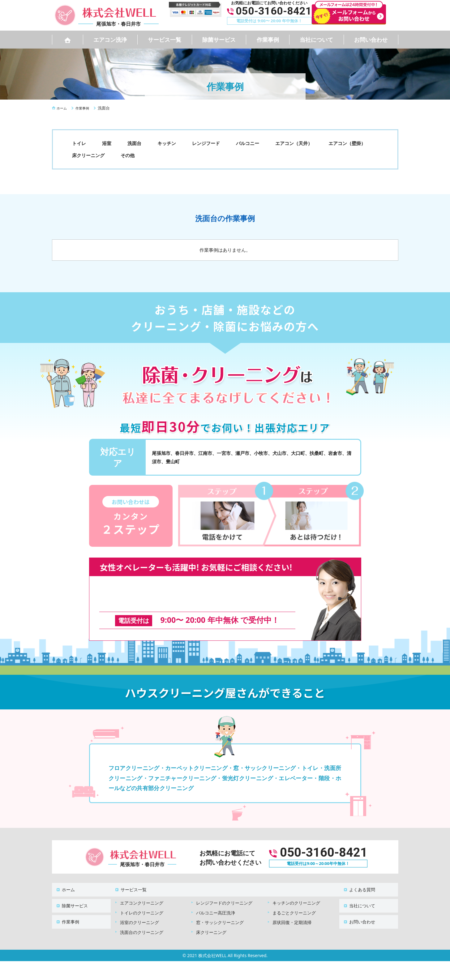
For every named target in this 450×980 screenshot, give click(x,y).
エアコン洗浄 (110, 40)
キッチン (167, 143)
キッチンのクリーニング (296, 889)
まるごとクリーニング (294, 899)
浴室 (107, 143)
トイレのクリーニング (142, 899)
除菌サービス (219, 40)
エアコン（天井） (294, 143)
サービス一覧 (165, 40)
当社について (316, 40)
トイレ (79, 143)
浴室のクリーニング (139, 909)
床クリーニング (88, 155)
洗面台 (134, 143)
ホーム (65, 879)
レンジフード (206, 143)
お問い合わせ (371, 40)
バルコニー (248, 143)
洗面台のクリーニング (142, 919)
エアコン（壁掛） (347, 143)
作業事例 (268, 40)
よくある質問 (358, 879)
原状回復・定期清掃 (292, 909)
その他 (128, 155)
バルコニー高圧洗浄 (216, 899)
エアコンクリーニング (142, 889)
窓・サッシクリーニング (220, 909)
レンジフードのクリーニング (224, 889)
